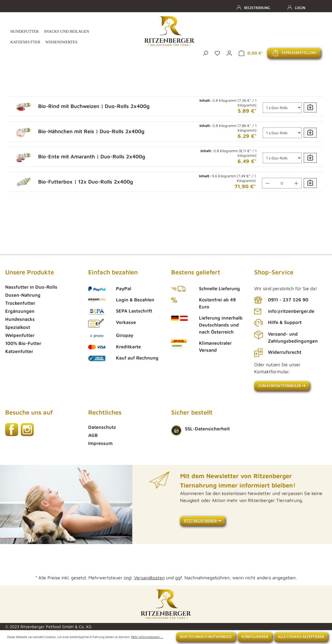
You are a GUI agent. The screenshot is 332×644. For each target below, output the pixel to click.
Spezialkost (18, 327)
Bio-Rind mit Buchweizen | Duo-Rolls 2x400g (94, 106)
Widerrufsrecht (285, 352)
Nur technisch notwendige (206, 637)
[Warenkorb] (251, 53)
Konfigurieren (255, 637)
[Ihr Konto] (229, 53)
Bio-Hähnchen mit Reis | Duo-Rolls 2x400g (91, 131)
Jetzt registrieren (202, 521)
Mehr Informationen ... (147, 637)
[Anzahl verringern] (267, 183)
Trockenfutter (20, 303)
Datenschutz (102, 427)
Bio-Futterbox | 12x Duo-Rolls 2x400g (86, 182)
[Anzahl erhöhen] (296, 183)
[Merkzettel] (217, 53)
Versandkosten (149, 578)
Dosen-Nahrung (23, 295)
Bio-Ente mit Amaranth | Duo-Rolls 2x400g (92, 156)
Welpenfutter (20, 335)
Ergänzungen (20, 311)
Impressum (100, 443)
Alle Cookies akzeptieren (301, 637)
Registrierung (257, 8)
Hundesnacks (20, 319)
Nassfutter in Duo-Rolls (31, 287)
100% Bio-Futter (23, 343)
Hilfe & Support (285, 322)
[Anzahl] (282, 108)
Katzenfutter (19, 351)
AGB (93, 435)
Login (300, 8)
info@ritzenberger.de (291, 311)
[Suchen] (205, 53)
